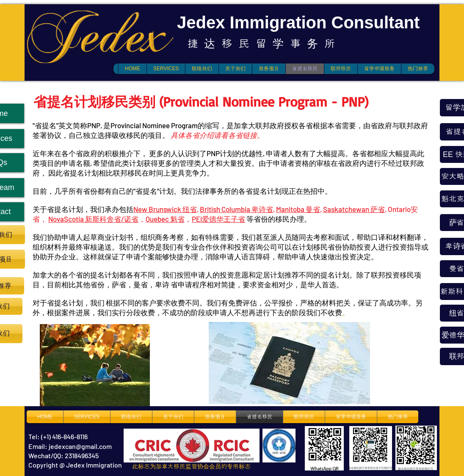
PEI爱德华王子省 (218, 219)
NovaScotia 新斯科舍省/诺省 (93, 219)
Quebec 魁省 (165, 219)
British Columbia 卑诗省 (236, 209)
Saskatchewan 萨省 (354, 209)
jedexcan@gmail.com (80, 446)
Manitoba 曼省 (298, 209)
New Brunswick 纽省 (165, 209)
